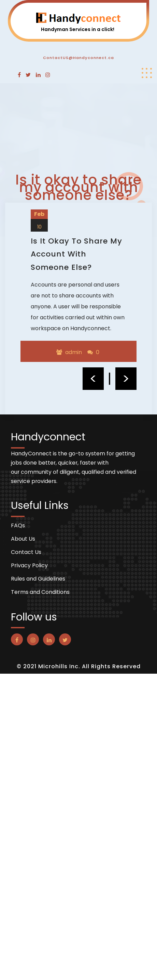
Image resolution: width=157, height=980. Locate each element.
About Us (23, 539)
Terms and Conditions (40, 592)
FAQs (18, 526)
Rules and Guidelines (38, 579)
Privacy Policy (29, 566)
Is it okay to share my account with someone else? (76, 254)
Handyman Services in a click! (78, 29)
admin (74, 352)
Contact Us (26, 552)
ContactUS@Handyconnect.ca (78, 58)
